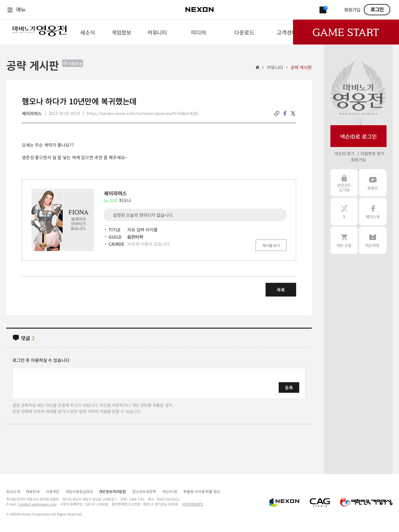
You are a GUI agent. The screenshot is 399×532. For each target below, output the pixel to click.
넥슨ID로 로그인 (358, 136)
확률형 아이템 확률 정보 (202, 491)
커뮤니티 (275, 67)
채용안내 (33, 491)
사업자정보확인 (192, 504)
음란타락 (135, 237)
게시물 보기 (271, 245)
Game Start (346, 32)
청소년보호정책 (144, 491)
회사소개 (13, 491)
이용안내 (75, 63)
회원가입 (352, 10)
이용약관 (53, 491)
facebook (285, 113)
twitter (293, 113)
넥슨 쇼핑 (344, 240)
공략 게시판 (301, 67)
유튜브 (373, 183)
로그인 (377, 10)
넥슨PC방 (170, 491)
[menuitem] (87, 32)
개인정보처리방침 (112, 491)
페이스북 (373, 211)
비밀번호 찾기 (372, 153)
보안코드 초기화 (344, 183)
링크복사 (277, 113)
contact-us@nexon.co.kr (38, 504)
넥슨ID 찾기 (344, 153)
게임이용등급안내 (79, 491)
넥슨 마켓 (373, 240)
